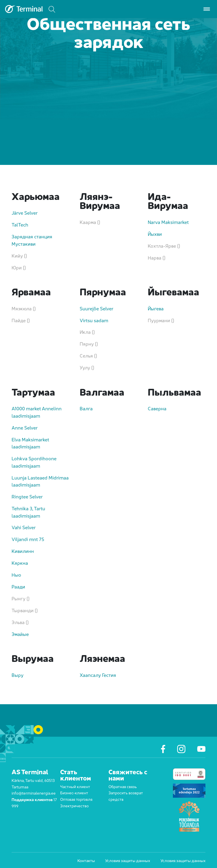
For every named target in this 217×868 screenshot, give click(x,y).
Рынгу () (20, 598)
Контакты (86, 860)
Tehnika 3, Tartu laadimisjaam (28, 512)
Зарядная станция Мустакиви (32, 240)
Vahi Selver (24, 527)
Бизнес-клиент (74, 792)
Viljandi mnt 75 (28, 539)
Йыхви (155, 234)
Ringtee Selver (27, 496)
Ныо (16, 574)
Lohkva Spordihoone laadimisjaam (34, 462)
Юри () (19, 267)
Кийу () (19, 255)
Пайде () (21, 320)
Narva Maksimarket (168, 222)
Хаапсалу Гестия (98, 675)
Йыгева (156, 308)
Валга (86, 408)
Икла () (87, 332)
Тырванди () (25, 610)
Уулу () (87, 367)
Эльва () (20, 622)
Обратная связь (123, 786)
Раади (18, 586)
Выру (18, 675)
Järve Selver (25, 212)
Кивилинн (23, 551)
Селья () (88, 355)
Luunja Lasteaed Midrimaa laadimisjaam (40, 481)
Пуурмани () (161, 320)
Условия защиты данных (128, 860)
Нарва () (157, 257)
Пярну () (89, 344)
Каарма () (90, 222)
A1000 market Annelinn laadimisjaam (37, 412)
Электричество (74, 805)
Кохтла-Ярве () (164, 246)
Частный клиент (75, 786)
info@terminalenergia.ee (34, 793)
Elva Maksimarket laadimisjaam (30, 443)
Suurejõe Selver (96, 308)
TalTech (20, 224)
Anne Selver (25, 427)
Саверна (157, 408)
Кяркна (20, 563)
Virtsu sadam (94, 320)
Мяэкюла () (24, 308)
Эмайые (20, 634)
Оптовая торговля (76, 799)
